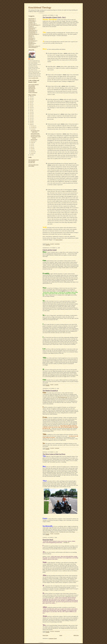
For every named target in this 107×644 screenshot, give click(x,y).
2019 (31, 107)
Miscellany (31, 37)
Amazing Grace (31, 20)
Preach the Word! (34, 139)
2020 (31, 106)
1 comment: (56, 385)
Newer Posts (45, 635)
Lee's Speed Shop (32, 161)
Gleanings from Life (32, 30)
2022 (31, 103)
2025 (31, 98)
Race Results (31, 39)
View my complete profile (33, 78)
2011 (31, 120)
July (32, 144)
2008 (31, 124)
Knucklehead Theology (40, 7)
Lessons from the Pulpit (33, 34)
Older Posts (76, 635)
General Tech (31, 29)
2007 (31, 155)
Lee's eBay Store (32, 162)
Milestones (30, 36)
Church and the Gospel (35, 133)
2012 (31, 118)
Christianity (31, 22)
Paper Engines (31, 38)
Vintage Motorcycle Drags (33, 46)
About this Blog (31, 18)
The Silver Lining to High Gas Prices (54, 454)
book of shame (59, 240)
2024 (31, 100)
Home (61, 635)
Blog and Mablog (32, 86)
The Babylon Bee (32, 87)
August (32, 142)
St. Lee (32, 59)
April (32, 149)
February (33, 152)
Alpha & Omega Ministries (34, 85)
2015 (31, 114)
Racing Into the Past (32, 41)
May (32, 147)
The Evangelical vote (63, 397)
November (33, 128)
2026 (31, 97)
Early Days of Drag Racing (34, 25)
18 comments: (57, 244)
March (32, 150)
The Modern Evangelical (35, 135)
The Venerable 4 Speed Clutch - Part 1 (54, 17)
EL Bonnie (30, 26)
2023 (31, 101)
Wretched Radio (31, 91)
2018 (31, 109)
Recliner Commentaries (33, 92)
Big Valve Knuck (32, 21)
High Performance (32, 32)
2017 (31, 110)
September (33, 141)
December (33, 126)
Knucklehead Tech (32, 33)
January (33, 153)
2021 (31, 104)
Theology (30, 45)
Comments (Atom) (53, 638)
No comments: (57, 534)
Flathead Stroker (32, 28)
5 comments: (57, 448)
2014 (31, 115)
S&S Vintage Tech (32, 88)
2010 (31, 121)
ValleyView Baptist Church (34, 160)
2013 (31, 117)
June (32, 146)
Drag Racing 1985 (32, 24)
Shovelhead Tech (32, 43)
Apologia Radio (31, 90)
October (33, 129)
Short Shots (31, 42)
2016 (31, 112)
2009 (31, 123)
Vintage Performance (32, 47)
